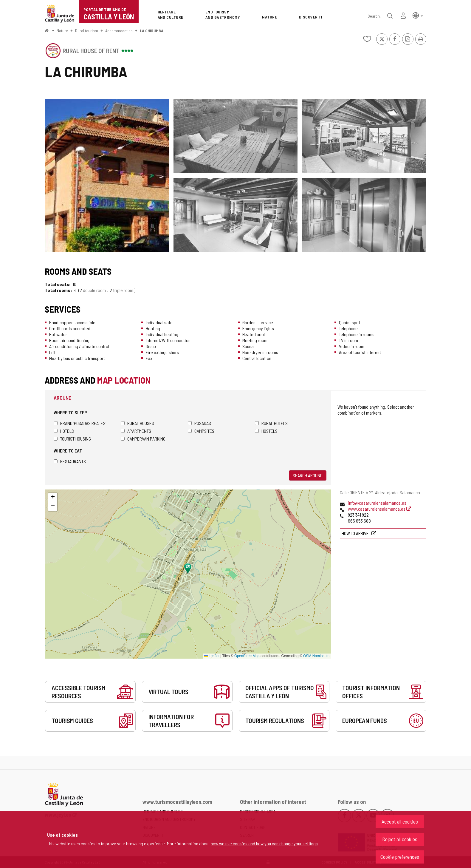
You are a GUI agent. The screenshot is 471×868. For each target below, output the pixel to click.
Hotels (64, 431)
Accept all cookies (400, 821)
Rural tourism (87, 31)
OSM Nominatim (316, 656)
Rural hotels (271, 423)
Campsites (201, 431)
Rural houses (137, 423)
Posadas (199, 423)
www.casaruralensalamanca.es (379, 509)
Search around (308, 475)
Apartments (136, 431)
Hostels (266, 431)
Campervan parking (143, 439)
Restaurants (70, 461)
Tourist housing (72, 439)
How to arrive (356, 533)
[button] (418, 15)
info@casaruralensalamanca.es (377, 503)
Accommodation (119, 31)
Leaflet (212, 656)
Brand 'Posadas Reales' (80, 423)
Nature (62, 31)
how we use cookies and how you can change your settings (264, 843)
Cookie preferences (400, 857)
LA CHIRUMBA (152, 31)
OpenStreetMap (247, 656)
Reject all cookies (400, 839)
